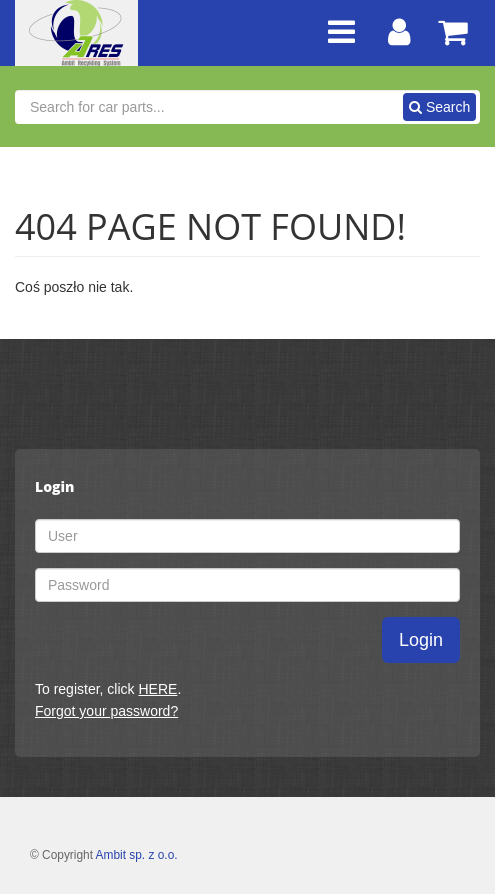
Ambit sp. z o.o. (137, 855)
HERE (157, 689)
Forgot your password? (106, 711)
